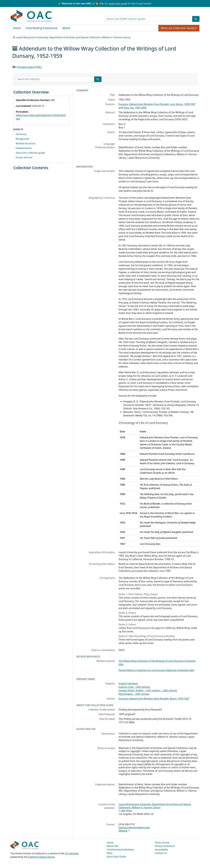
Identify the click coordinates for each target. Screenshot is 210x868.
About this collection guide (30, 153)
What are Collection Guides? (179, 28)
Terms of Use (162, 843)
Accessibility (161, 850)
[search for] (149, 19)
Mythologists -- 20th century (134, 694)
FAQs (110, 853)
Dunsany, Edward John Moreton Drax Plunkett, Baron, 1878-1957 (154, 699)
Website (123, 831)
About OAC (113, 846)
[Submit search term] (196, 19)
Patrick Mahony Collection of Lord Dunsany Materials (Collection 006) (156, 670)
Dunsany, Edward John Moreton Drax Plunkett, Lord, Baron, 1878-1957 (157, 104)
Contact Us (161, 853)
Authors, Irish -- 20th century (134, 687)
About (66, 28)
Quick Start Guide (116, 857)
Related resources (26, 143)
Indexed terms (24, 148)
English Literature (128, 683)
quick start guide (118, 3)
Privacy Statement (165, 846)
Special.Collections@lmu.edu (134, 828)
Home (17, 28)
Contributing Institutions (42, 28)
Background (22, 139)
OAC (31, 16)
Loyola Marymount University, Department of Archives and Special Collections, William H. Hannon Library (73, 37)
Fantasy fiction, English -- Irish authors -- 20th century (148, 690)
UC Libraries (72, 853)
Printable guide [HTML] (29, 67)
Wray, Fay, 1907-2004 (135, 108)
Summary (21, 134)
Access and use (24, 157)
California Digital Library (41, 857)
